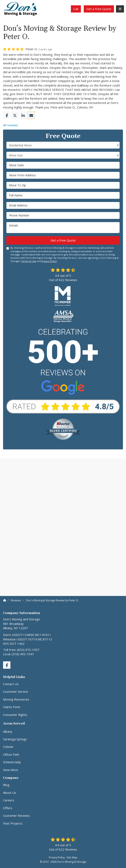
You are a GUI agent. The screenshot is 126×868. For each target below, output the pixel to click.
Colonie (8, 747)
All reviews (11, 125)
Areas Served (14, 724)
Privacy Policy (49, 261)
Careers (9, 800)
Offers (8, 808)
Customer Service (16, 691)
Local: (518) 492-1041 (19, 654)
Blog (6, 785)
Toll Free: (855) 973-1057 (21, 650)
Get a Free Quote (99, 9)
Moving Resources (16, 699)
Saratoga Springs (15, 739)
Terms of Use (29, 261)
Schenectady (12, 762)
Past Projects (13, 823)
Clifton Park (11, 754)
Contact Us (11, 684)
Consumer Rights (15, 715)
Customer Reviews (16, 816)
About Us (10, 793)
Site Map (72, 857)
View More (11, 770)
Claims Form (12, 707)
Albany (8, 731)
